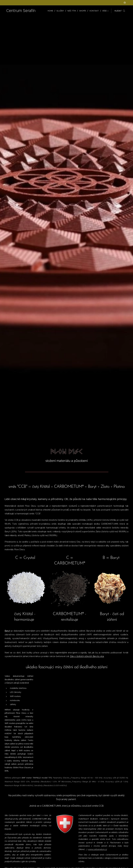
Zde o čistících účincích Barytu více (87, 656)
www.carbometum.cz (98, 849)
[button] (120, 11)
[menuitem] (51, 11)
